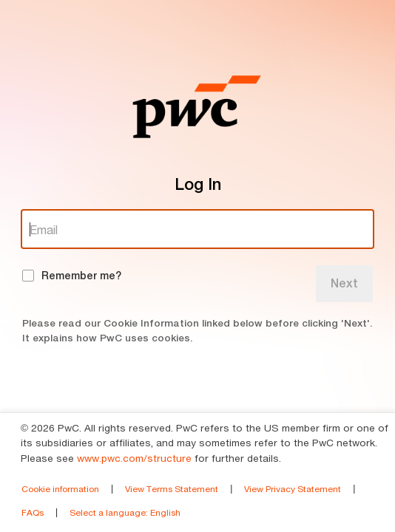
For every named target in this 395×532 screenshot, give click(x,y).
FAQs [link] (33, 512)
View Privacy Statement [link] (293, 489)
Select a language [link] (125, 512)
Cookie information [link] (60, 489)
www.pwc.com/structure (134, 458)
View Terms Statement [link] (172, 489)
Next (344, 283)
